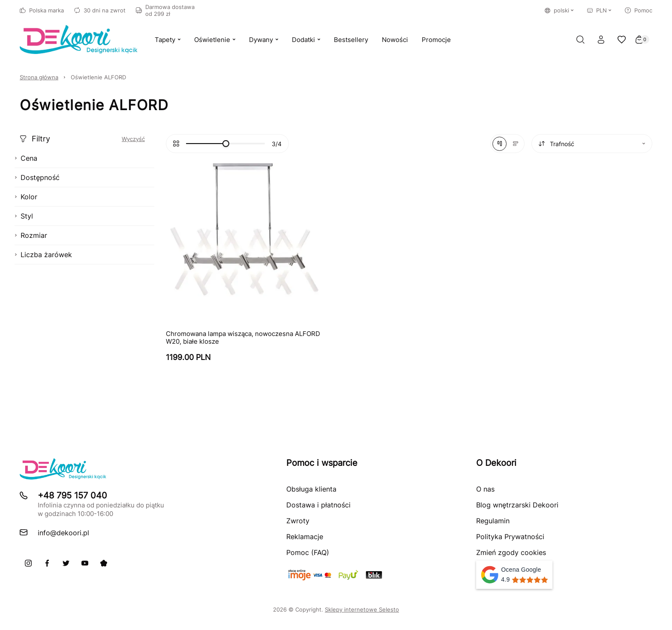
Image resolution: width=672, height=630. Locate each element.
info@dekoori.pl (63, 533)
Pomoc (639, 10)
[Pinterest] (104, 563)
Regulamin (493, 521)
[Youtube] (85, 563)
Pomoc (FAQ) (308, 552)
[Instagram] (28, 563)
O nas (485, 489)
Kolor (26, 197)
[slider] (226, 144)
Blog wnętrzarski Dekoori (517, 505)
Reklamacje (305, 537)
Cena (26, 158)
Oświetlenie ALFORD (98, 77)
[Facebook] (47, 563)
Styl (24, 216)
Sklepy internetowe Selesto (362, 609)
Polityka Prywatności (510, 537)
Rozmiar (31, 235)
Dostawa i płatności (318, 505)
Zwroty (298, 521)
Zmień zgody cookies (511, 552)
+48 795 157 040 (72, 495)
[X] (66, 563)
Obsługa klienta (311, 489)
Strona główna (39, 77)
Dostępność (37, 177)
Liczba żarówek (43, 255)
